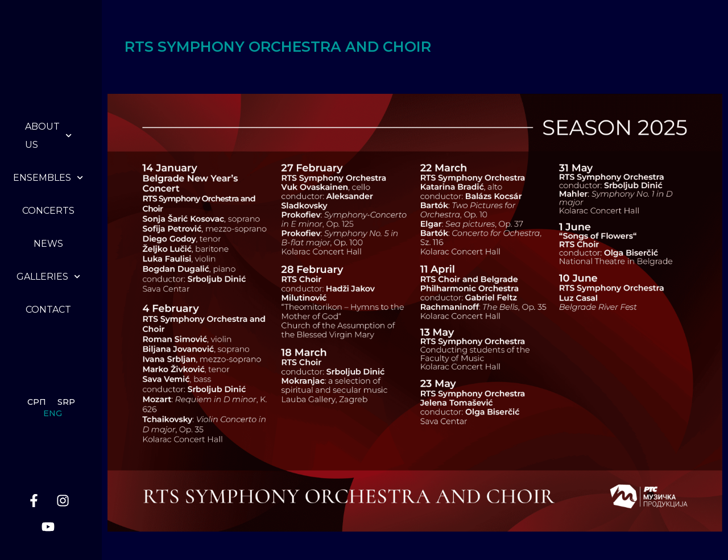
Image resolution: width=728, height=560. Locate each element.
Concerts (48, 211)
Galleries (48, 277)
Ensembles (48, 178)
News (48, 244)
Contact (48, 310)
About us (48, 136)
